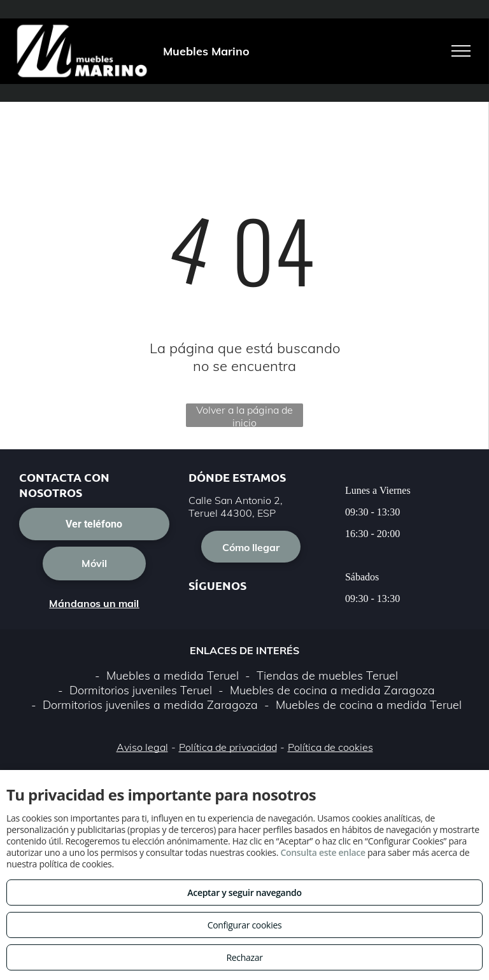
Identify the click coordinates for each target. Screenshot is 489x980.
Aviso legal (142, 747)
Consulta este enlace (322, 852)
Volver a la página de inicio (244, 415)
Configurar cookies (245, 925)
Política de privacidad (228, 747)
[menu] (461, 51)
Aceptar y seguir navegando (244, 892)
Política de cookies (330, 747)
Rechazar (244, 957)
